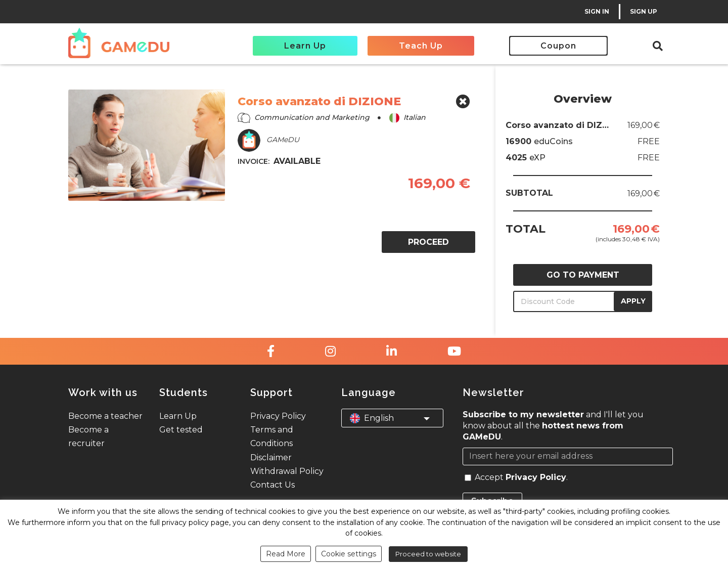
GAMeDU (268, 140)
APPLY (633, 301)
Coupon (558, 46)
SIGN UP (644, 11)
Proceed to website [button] (428, 554)
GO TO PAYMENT (583, 275)
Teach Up (421, 46)
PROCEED (428, 242)
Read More (286, 554)
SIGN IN (597, 11)
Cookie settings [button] (349, 554)
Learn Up (305, 46)
